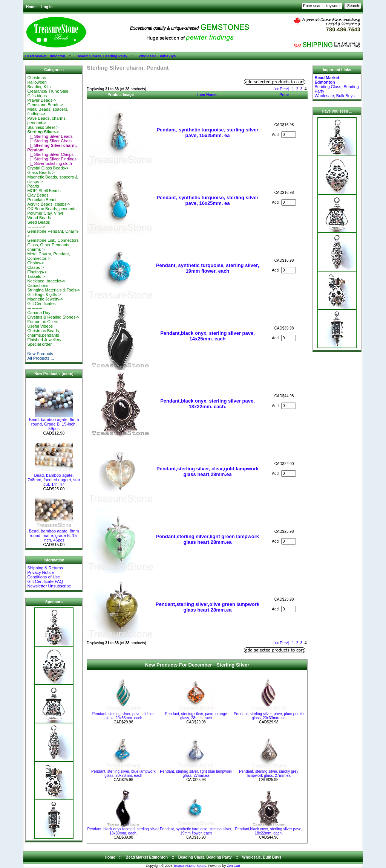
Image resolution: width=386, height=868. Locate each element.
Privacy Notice (40, 572)
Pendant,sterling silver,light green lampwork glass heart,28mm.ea (208, 539)
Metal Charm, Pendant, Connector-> (48, 256)
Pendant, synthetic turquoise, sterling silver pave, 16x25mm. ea (207, 200)
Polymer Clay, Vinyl (45, 213)
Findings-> (37, 272)
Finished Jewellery (44, 340)
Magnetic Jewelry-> (45, 299)
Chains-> (35, 263)
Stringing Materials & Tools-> (54, 290)
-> (43, 132)
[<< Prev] (281, 89)
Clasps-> (35, 267)
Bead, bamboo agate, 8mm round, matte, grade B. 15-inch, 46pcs (54, 534)
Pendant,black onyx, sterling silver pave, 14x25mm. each (208, 336)
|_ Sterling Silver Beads (50, 136)
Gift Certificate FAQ (45, 581)
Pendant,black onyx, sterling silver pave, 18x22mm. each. (208, 404)
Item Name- (208, 95)
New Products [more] (54, 374)
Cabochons (38, 285)
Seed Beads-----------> (38, 224)
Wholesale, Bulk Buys (157, 56)
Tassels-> (36, 276)
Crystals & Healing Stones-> (53, 317)
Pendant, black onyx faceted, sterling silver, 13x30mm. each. (123, 831)
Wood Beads (39, 218)
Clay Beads (38, 195)
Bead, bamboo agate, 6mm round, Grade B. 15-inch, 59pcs (54, 422)
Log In (47, 7)
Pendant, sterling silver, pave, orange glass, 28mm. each (196, 716)
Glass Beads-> (41, 172)
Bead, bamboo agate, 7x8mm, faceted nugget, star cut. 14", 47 (54, 478)
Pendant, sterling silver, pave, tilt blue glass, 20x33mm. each (123, 716)
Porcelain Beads (42, 200)
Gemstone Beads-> (45, 105)
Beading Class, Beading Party (102, 56)
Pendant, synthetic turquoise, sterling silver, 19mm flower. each (208, 268)
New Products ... (42, 354)
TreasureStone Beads (190, 866)
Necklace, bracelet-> (46, 281)
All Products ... (41, 358)
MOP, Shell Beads (44, 191)
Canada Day (39, 313)
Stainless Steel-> (43, 127)
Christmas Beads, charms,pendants (44, 333)
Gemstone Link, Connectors (53, 240)
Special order (39, 344)
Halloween (37, 82)
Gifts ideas (37, 96)
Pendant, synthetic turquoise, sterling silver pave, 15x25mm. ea (207, 133)
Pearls (33, 186)
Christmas (37, 78)
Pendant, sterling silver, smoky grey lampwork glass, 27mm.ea (269, 773)
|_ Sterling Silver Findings (52, 159)
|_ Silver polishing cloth (49, 163)
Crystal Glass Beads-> (48, 168)
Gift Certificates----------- (41, 306)
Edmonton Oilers (43, 322)
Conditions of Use (44, 577)
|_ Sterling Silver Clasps (50, 154)
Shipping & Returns (45, 568)
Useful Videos (40, 326)
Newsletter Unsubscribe (49, 586)
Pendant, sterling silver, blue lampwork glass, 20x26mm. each (123, 773)
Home (31, 7)
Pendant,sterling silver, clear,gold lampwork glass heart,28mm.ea (208, 471)
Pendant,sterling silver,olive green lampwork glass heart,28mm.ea (208, 607)
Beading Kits (39, 87)
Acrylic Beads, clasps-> (49, 204)
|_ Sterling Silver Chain (49, 141)
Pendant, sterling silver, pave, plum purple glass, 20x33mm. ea (269, 716)
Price (284, 95)
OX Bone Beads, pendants (52, 209)
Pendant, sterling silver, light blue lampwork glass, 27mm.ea (196, 773)
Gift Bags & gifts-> (44, 294)
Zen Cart (234, 866)
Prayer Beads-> (42, 100)
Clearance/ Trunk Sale (48, 91)
